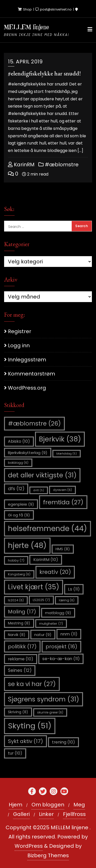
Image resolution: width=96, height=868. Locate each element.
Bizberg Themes (48, 855)
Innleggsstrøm (27, 360)
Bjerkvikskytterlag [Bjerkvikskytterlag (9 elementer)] (28, 453)
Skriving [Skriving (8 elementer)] (18, 712)
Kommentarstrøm (31, 374)
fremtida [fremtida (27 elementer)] (63, 502)
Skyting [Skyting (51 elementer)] (30, 726)
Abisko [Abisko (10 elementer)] (19, 441)
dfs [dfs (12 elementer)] (16, 489)
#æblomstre (58, 165)
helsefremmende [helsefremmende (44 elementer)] (47, 529)
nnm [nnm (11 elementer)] (69, 634)
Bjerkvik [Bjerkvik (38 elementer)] (60, 439)
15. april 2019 (25, 62)
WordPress (29, 846)
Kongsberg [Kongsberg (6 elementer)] (19, 574)
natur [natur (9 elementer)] (43, 635)
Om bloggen (48, 805)
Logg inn (19, 345)
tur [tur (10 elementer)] (15, 753)
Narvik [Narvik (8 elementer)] (17, 635)
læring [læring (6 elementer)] (67, 600)
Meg (79, 805)
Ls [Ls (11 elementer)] (74, 589)
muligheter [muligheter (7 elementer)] (51, 624)
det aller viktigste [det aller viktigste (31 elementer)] (42, 475)
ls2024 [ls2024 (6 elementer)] (16, 600)
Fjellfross (74, 814)
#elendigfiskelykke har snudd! (44, 73)
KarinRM (21, 165)
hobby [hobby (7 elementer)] (16, 560)
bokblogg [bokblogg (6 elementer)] (18, 463)
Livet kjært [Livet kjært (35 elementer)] (34, 587)
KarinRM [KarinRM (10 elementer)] (46, 560)
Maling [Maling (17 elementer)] (22, 612)
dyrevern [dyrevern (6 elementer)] (62, 490)
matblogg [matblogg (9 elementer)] (58, 613)
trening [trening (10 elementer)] (63, 742)
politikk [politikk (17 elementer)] (22, 647)
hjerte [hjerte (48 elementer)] (27, 545)
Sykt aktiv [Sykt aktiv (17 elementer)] (25, 741)
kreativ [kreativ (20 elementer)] (55, 572)
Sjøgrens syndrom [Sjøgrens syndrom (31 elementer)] (44, 699)
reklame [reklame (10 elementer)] (21, 659)
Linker (46, 814)
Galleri (21, 814)
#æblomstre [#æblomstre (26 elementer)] (34, 423)
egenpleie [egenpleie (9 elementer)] (21, 504)
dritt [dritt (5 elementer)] (39, 490)
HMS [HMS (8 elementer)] (63, 549)
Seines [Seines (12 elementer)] (20, 670)
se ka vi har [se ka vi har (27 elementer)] (32, 684)
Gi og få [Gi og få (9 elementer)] (19, 515)
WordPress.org (27, 388)
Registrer (20, 331)
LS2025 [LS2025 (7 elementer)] (41, 600)
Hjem (15, 805)
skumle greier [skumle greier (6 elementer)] (50, 712)
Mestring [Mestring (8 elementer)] (19, 623)
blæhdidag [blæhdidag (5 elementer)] (67, 454)
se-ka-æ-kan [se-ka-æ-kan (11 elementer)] (61, 659)
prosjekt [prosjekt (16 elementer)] (61, 647)
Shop (25, 9)
